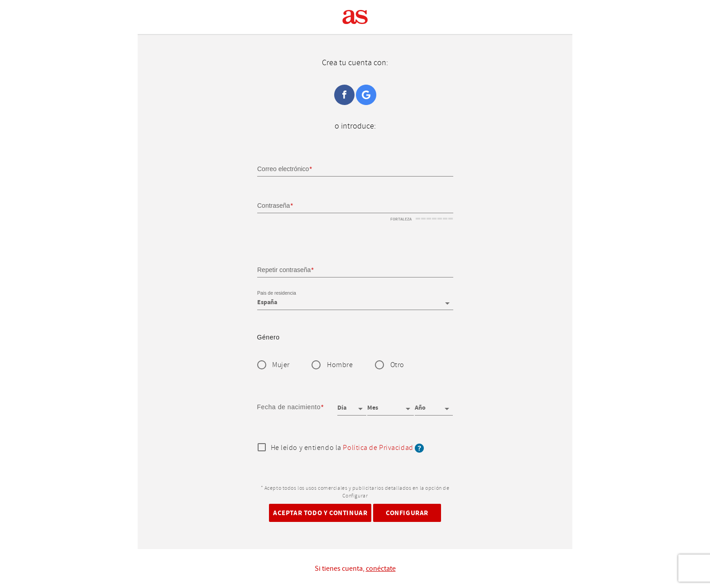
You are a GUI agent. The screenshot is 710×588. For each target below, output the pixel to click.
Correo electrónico (283, 169)
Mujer (281, 365)
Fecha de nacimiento (289, 407)
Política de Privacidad (378, 448)
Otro (397, 365)
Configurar (407, 513)
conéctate (381, 569)
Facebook (344, 95)
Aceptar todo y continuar (320, 513)
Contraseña (273, 206)
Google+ (366, 95)
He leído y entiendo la (348, 448)
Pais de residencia (277, 293)
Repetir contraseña (284, 269)
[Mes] (390, 405)
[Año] (434, 405)
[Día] (352, 405)
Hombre (340, 365)
